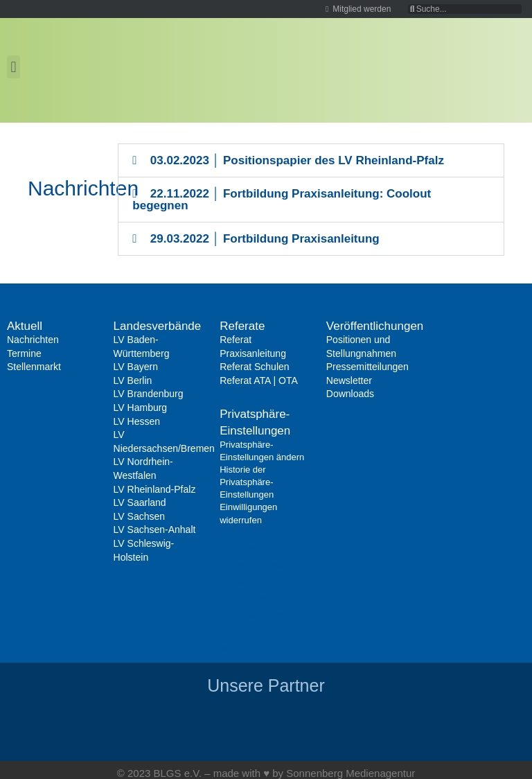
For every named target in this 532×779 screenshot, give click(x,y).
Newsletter (349, 380)
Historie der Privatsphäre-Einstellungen (247, 482)
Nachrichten (33, 340)
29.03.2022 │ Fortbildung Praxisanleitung (265, 239)
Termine (24, 353)
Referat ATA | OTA (259, 380)
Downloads (350, 394)
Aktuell (25, 326)
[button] (14, 67)
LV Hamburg (141, 408)
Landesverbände (158, 326)
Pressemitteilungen (367, 367)
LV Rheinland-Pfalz (155, 489)
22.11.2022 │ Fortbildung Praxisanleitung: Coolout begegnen (282, 200)
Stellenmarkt (34, 367)
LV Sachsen (139, 516)
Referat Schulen (254, 367)
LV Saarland (140, 502)
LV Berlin (133, 380)
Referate (242, 326)
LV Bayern (136, 367)
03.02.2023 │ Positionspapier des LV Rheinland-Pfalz (297, 160)
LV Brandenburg (149, 394)
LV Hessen (137, 421)
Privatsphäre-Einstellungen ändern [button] (255, 565)
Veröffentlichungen (375, 326)
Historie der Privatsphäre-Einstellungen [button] (265, 598)
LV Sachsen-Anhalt (155, 529)
